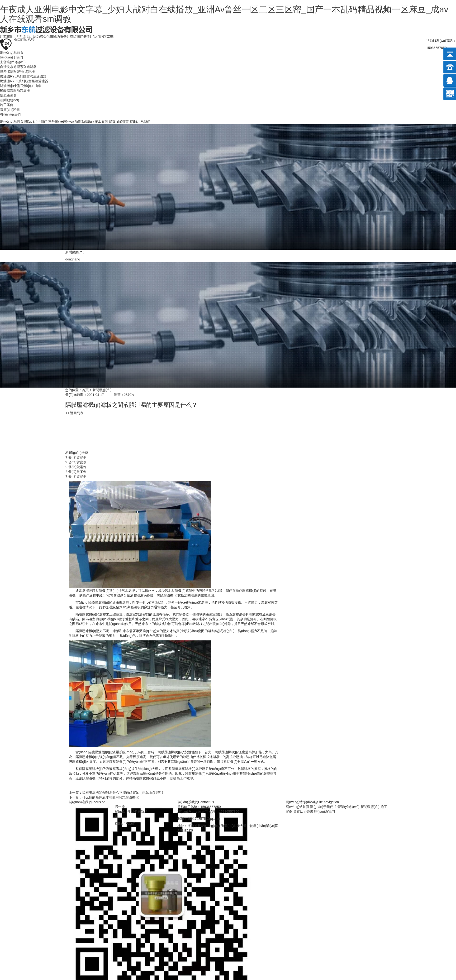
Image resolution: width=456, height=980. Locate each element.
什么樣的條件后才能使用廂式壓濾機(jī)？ (111, 797)
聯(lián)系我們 (10, 114)
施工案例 (7, 105)
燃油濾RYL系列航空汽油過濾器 (23, 76)
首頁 (85, 390)
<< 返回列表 (74, 413)
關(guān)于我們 (11, 57)
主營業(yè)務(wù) (13, 62)
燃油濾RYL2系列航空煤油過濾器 (24, 81)
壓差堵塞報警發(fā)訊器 (17, 72)
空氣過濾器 (8, 95)
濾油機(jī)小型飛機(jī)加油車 (21, 86)
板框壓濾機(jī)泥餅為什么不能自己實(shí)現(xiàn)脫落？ (123, 793)
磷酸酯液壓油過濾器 (15, 91)
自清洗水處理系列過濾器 (18, 67)
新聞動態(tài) (9, 100)
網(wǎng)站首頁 (12, 53)
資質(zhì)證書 (10, 110)
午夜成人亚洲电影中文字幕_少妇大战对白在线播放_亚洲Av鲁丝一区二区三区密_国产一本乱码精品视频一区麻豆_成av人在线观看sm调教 (224, 14)
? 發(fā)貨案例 (76, 457)
